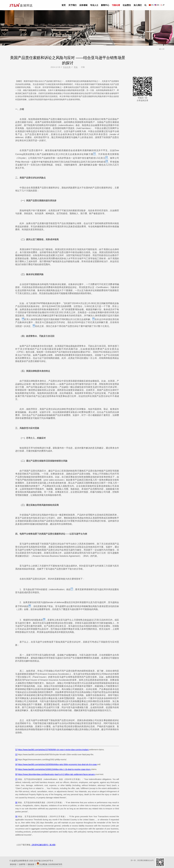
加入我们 (138, 5)
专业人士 (94, 5)
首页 (64, 5)
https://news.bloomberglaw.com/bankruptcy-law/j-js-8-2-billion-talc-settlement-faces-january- (57, 774)
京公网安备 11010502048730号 (49, 864)
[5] (16, 769)
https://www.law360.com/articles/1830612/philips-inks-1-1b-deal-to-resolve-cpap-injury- (55, 769)
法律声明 (22, 864)
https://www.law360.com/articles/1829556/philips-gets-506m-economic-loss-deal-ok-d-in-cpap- (58, 764)
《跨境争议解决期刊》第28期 (43, 845)
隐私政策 (31, 864)
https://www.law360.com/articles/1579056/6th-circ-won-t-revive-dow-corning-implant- (53, 750)
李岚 (76, 67)
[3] (16, 760)
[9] (16, 816)
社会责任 (127, 5)
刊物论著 (116, 5)
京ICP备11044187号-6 (43, 861)
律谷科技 (13, 864)
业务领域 (83, 5)
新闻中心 (105, 5)
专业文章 (67, 67)
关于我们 (72, 5)
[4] (16, 764)
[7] (16, 779)
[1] (16, 750)
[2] (16, 755)
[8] (16, 802)
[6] (16, 774)
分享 (162, 49)
